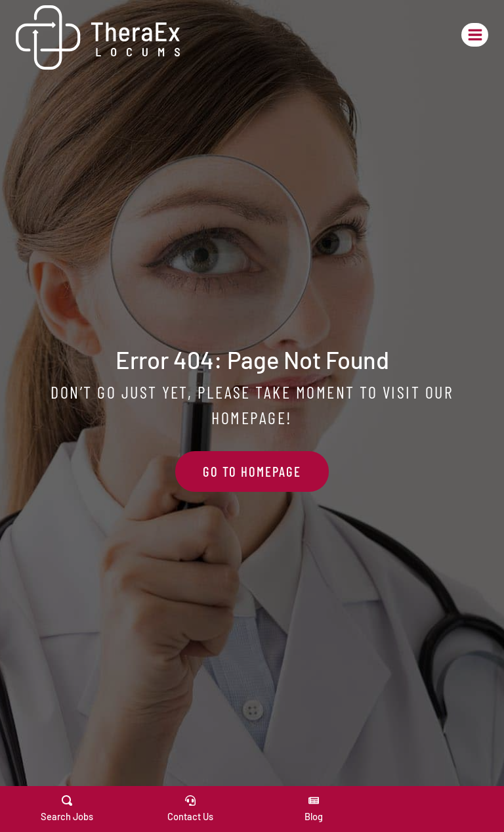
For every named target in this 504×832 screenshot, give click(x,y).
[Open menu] (475, 34)
